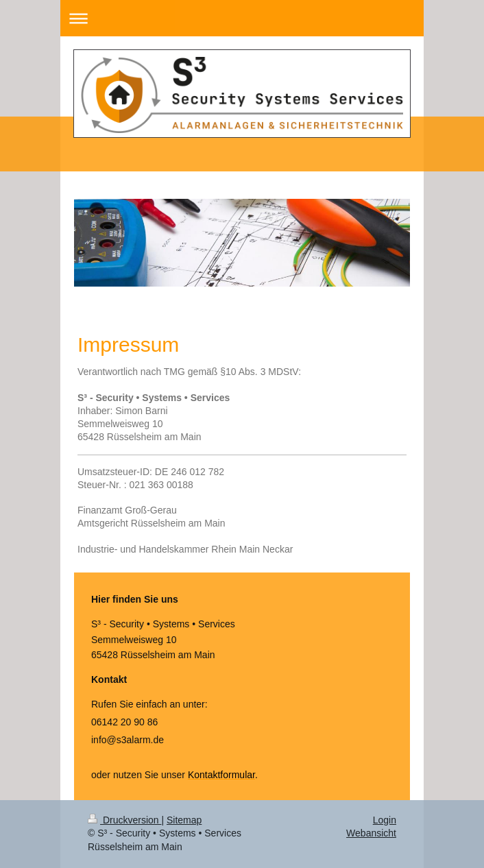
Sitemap (184, 820)
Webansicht (371, 833)
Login (385, 820)
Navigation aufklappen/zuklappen (242, 18)
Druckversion (124, 820)
